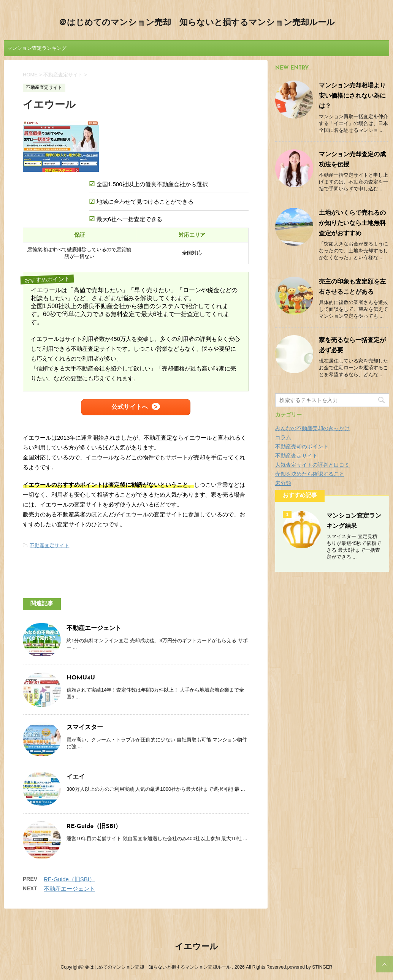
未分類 (283, 483)
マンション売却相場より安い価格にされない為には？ (352, 96)
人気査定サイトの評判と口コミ (312, 465)
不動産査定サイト (49, 545)
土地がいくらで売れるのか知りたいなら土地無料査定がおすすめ (352, 223)
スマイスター (85, 728)
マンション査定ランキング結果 (37, 51)
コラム (283, 437)
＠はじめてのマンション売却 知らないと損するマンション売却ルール (197, 23)
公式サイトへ (130, 407)
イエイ (76, 777)
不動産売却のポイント (302, 446)
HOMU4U (81, 678)
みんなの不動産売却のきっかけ (312, 428)
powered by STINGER (310, 967)
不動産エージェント (94, 629)
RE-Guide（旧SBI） (94, 826)
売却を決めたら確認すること (310, 474)
